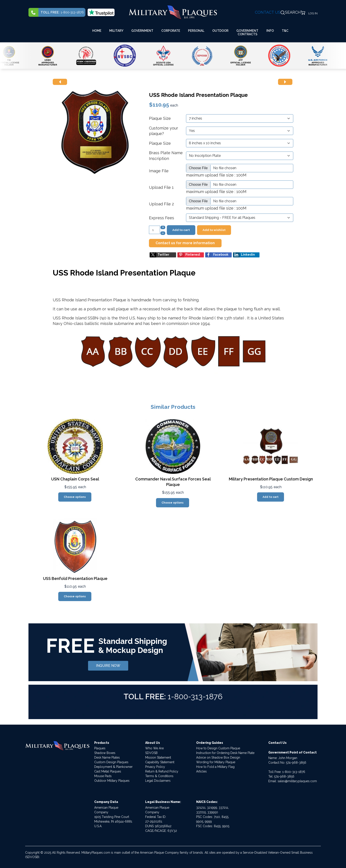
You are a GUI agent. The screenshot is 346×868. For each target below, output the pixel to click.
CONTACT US (268, 12)
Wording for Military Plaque (216, 762)
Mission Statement (158, 757)
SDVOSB (151, 753)
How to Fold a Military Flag (215, 767)
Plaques (100, 748)
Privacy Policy (155, 767)
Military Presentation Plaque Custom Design (271, 479)
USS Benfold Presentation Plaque (75, 578)
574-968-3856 (296, 763)
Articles (201, 771)
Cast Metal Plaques (108, 771)
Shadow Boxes (105, 753)
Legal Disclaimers (158, 781)
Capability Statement (160, 762)
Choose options (75, 497)
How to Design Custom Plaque (218, 748)
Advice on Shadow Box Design (218, 757)
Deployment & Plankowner (113, 767)
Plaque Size (160, 118)
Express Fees (162, 218)
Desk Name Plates (107, 757)
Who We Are (154, 748)
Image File (159, 171)
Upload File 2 (161, 204)
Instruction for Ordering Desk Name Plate (225, 753)
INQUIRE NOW (108, 666)
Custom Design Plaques (111, 762)
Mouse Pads (103, 776)
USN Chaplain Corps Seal (75, 479)
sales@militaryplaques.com (297, 781)
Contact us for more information (185, 243)
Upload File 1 (161, 187)
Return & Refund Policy (162, 771)
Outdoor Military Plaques (112, 781)
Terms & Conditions (159, 776)
